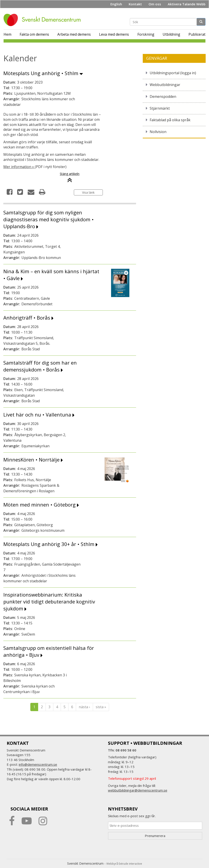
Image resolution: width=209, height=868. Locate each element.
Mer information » (19, 167)
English (116, 4)
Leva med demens (114, 34)
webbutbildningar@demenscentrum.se (138, 790)
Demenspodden (163, 96)
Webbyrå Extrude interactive (124, 864)
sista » (101, 707)
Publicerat (197, 34)
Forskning (146, 34)
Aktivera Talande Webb (187, 4)
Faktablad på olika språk (170, 120)
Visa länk (88, 192)
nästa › (84, 707)
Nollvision (158, 132)
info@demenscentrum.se (38, 764)
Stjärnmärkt (160, 108)
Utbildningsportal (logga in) (173, 73)
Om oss (155, 4)
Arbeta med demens (74, 34)
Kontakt (135, 4)
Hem (7, 34)
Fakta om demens (34, 34)
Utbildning (171, 34)
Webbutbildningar (165, 85)
